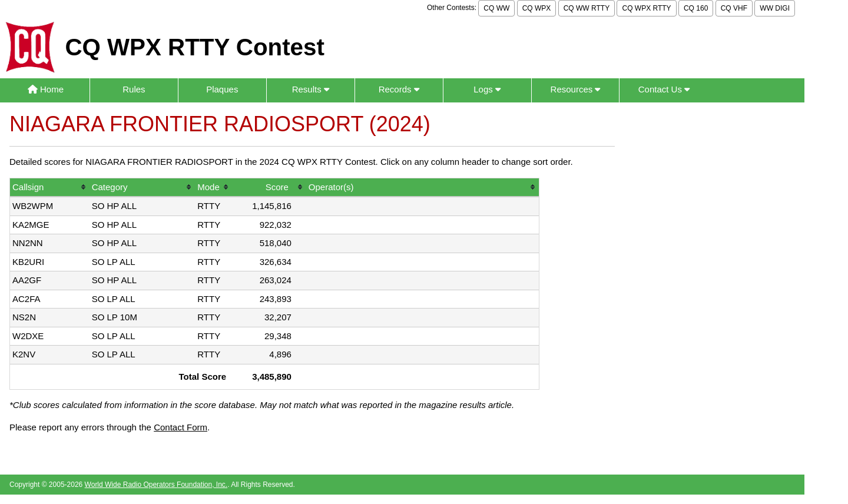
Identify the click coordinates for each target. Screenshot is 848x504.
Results (311, 89)
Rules (134, 89)
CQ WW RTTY (587, 8)
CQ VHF (734, 8)
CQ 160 (696, 8)
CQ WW (496, 8)
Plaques (222, 89)
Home (46, 89)
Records (399, 89)
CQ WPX (537, 8)
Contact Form (180, 427)
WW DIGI (775, 8)
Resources (576, 89)
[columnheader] (50, 188)
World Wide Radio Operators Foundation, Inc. (156, 485)
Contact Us (664, 89)
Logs (487, 89)
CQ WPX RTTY (646, 8)
